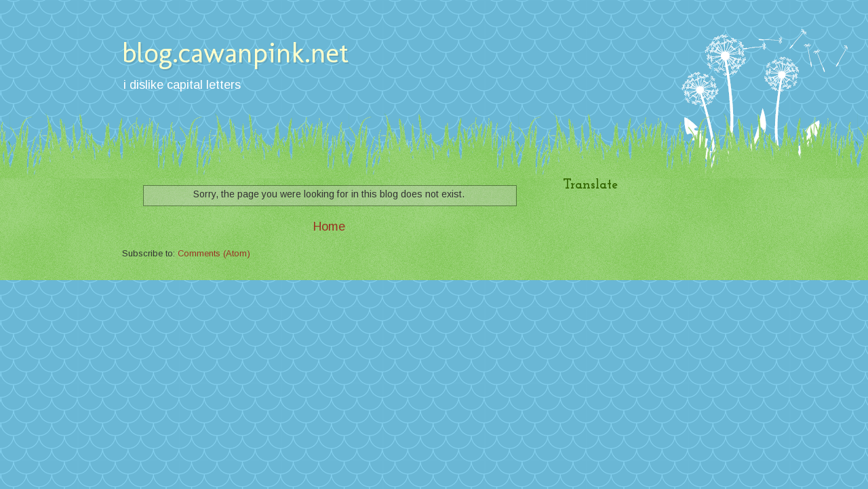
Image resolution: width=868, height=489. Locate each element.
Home (329, 227)
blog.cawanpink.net (235, 53)
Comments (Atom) (214, 253)
